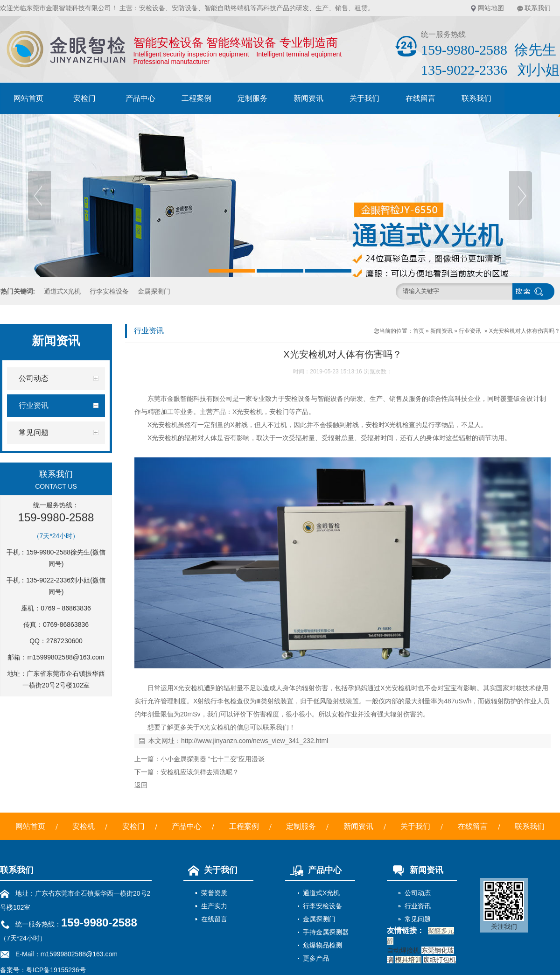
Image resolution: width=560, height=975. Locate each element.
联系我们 (538, 8)
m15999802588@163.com (66, 657)
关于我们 (364, 98)
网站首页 (28, 98)
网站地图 (491, 8)
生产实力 (214, 906)
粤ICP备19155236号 (56, 970)
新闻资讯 (308, 98)
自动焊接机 (403, 950)
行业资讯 (470, 331)
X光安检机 (248, 412)
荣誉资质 (214, 893)
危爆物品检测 (322, 945)
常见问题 (418, 919)
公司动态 (418, 893)
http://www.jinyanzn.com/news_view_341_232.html (255, 741)
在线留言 (420, 98)
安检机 (84, 826)
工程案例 (196, 98)
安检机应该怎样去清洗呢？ (200, 772)
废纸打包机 (440, 960)
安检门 (84, 98)
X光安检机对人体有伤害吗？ (525, 331)
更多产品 (316, 958)
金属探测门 (154, 291)
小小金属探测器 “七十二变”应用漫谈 (213, 759)
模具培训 (408, 960)
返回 (141, 785)
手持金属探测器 (326, 932)
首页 (419, 331)
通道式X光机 (62, 291)
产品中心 (140, 98)
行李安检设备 (109, 291)
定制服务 (252, 98)
